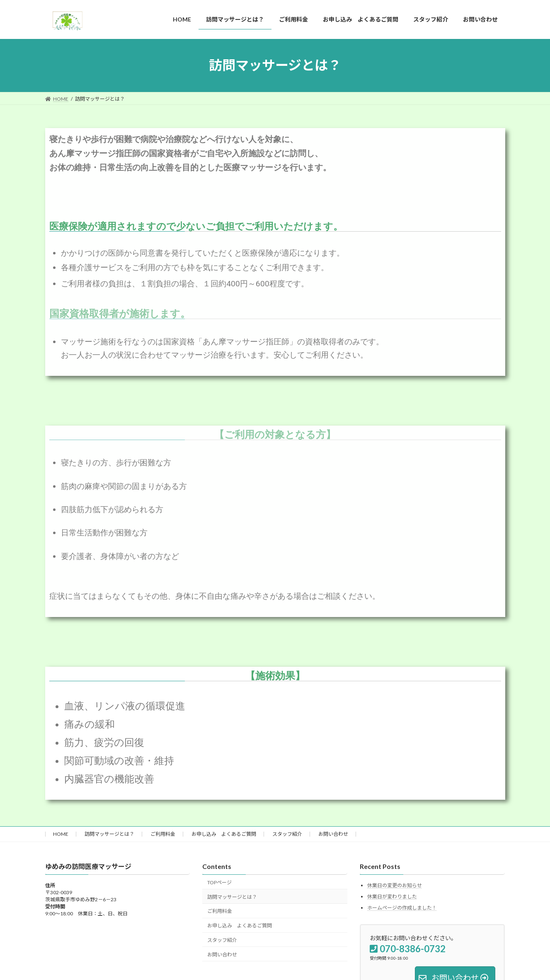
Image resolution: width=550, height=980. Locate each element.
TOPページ (219, 882)
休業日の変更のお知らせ (395, 886)
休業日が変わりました (392, 897)
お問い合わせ (333, 834)
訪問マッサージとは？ (109, 834)
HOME (61, 834)
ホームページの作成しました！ (402, 908)
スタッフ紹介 (287, 834)
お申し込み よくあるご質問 (224, 834)
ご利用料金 (163, 834)
